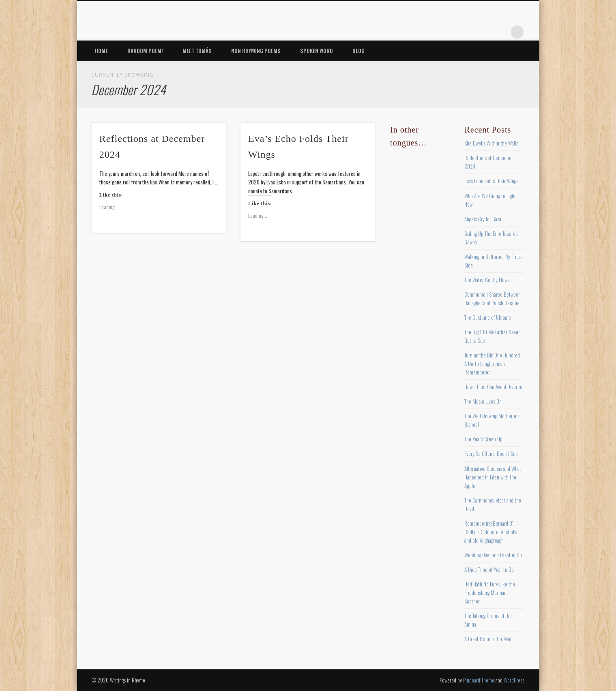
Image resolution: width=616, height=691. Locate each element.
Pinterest (467, 32)
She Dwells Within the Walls (491, 143)
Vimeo (484, 32)
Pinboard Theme (479, 680)
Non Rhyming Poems (256, 51)
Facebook (434, 32)
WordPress (514, 680)
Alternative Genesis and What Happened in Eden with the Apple (493, 477)
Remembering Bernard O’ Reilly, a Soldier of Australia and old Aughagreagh (491, 532)
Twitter (451, 32)
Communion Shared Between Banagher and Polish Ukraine (493, 298)
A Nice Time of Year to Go (489, 569)
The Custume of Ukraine (488, 317)
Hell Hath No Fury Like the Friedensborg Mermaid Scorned (490, 593)
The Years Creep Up (483, 439)
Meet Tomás (197, 51)
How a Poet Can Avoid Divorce (493, 387)
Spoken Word (317, 51)
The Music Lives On (483, 401)
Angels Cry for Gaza (483, 219)
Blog (358, 51)
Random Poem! (145, 51)
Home (101, 51)
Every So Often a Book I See (491, 454)
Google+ (500, 32)
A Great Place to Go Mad (488, 639)
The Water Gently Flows (487, 280)
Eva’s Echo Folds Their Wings (491, 181)
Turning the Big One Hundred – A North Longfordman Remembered (494, 364)
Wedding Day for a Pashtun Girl (494, 555)
